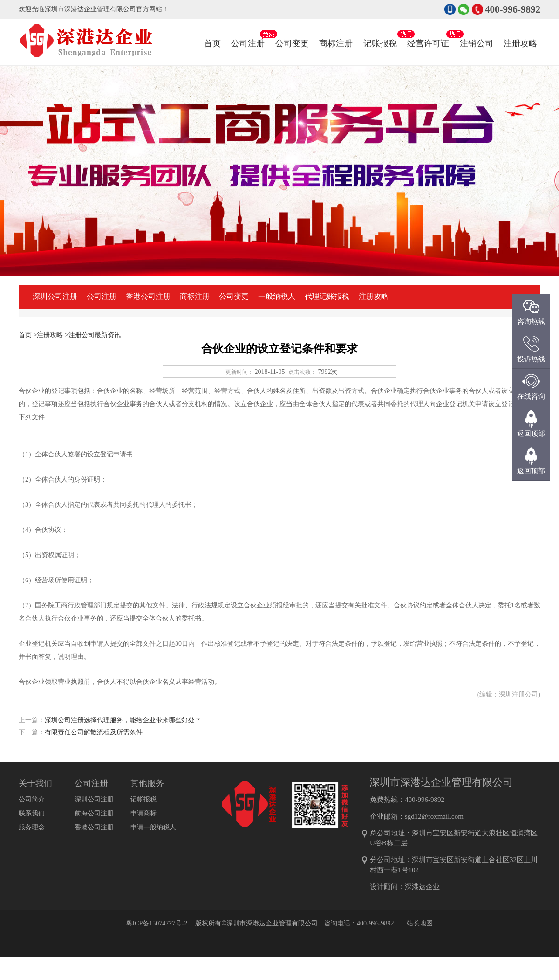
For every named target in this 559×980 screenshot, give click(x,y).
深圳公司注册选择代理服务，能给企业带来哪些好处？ (123, 720)
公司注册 (248, 34)
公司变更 (292, 34)
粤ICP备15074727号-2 (157, 923)
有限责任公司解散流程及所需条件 (94, 732)
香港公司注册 (148, 296)
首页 (212, 43)
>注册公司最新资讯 (93, 335)
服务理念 (32, 827)
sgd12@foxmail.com (434, 816)
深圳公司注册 (55, 296)
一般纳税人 (277, 296)
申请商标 (143, 813)
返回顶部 (531, 471)
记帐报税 (143, 799)
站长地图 (420, 923)
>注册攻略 (48, 335)
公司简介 (32, 799)
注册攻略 (520, 34)
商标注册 (336, 34)
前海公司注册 (94, 813)
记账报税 (380, 34)
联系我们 (32, 813)
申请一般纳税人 (153, 827)
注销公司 (477, 34)
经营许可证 (428, 34)
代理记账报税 (327, 296)
